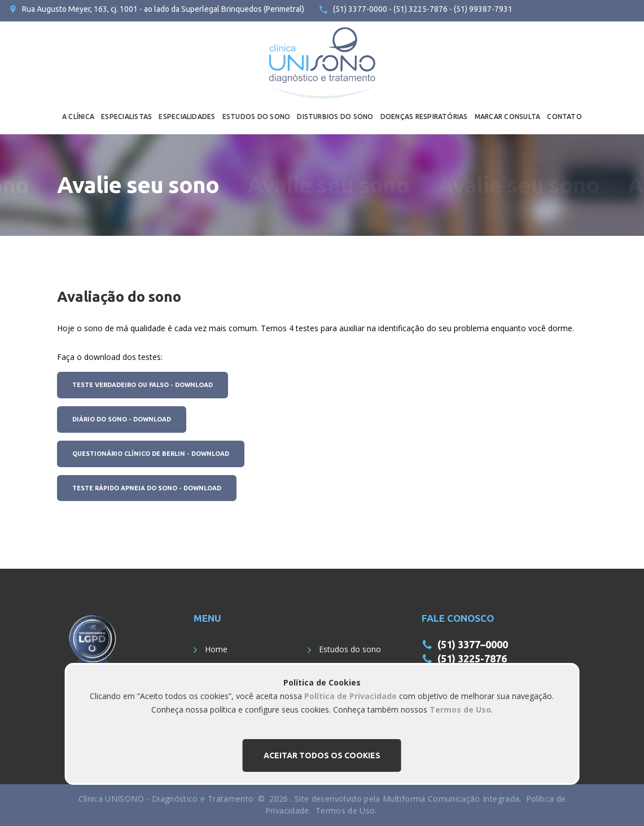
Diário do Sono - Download (122, 419)
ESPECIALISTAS (126, 117)
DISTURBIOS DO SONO (335, 117)
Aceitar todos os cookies (322, 755)
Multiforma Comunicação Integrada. (452, 799)
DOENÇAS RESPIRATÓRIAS (424, 117)
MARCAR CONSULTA (508, 117)
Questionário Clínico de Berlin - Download (151, 454)
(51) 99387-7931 (482, 9)
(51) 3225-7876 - (422, 9)
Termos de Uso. (346, 810)
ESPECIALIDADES (187, 117)
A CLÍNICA (78, 117)
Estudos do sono (350, 649)
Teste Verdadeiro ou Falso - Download (143, 385)
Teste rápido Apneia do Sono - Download (147, 488)
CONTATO (564, 117)
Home (216, 649)
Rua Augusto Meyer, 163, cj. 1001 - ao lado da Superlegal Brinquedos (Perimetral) (163, 9)
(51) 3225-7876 (472, 658)
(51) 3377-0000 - (362, 9)
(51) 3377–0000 (473, 644)
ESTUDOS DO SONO (257, 117)
